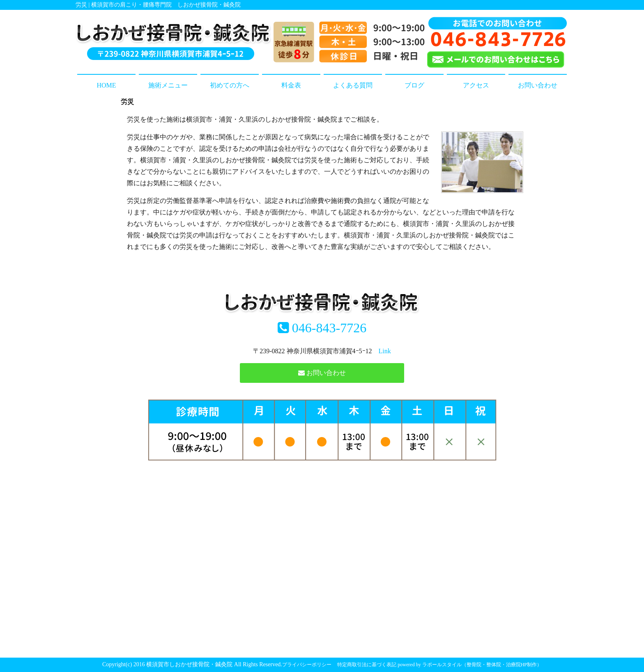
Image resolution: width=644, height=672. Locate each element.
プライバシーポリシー (307, 665)
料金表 (291, 85)
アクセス (476, 85)
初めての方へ (230, 85)
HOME (106, 85)
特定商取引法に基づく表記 (367, 665)
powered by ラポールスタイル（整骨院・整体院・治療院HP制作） (470, 665)
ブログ (414, 85)
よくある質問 (353, 85)
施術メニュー (168, 85)
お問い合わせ (538, 85)
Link (385, 351)
